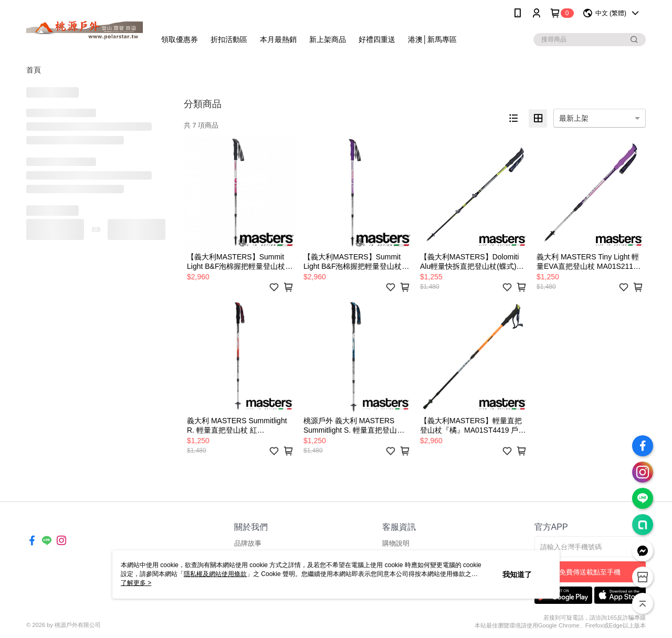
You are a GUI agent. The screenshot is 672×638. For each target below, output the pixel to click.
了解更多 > (136, 583)
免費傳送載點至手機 (590, 572)
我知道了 (517, 574)
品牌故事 (248, 543)
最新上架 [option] (574, 118)
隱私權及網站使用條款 (215, 574)
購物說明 (396, 543)
